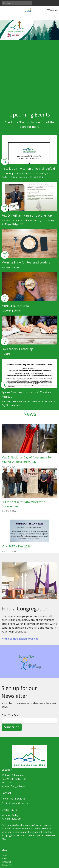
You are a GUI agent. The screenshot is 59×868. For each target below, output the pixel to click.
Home (5, 855)
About (5, 858)
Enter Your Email (11, 715)
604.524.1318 (18, 799)
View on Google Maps (13, 786)
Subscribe (12, 727)
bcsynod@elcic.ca (18, 803)
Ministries (6, 862)
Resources (7, 865)
